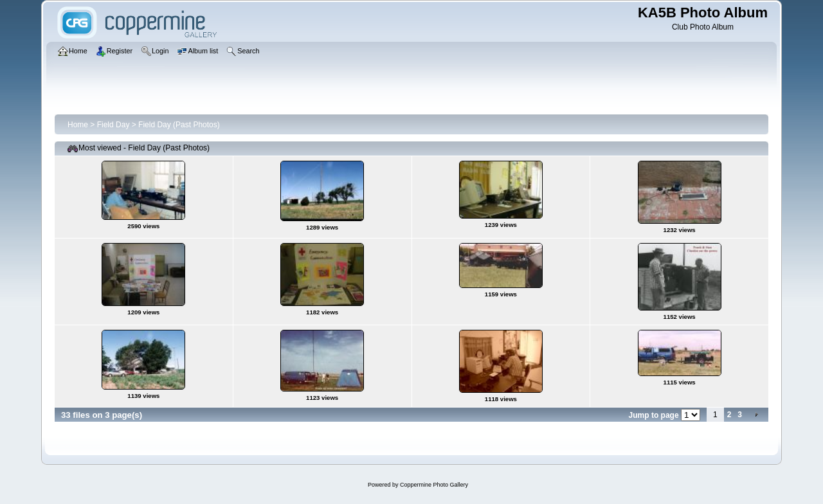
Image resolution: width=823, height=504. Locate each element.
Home (78, 125)
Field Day (113, 125)
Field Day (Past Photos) (179, 125)
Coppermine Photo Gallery (434, 485)
